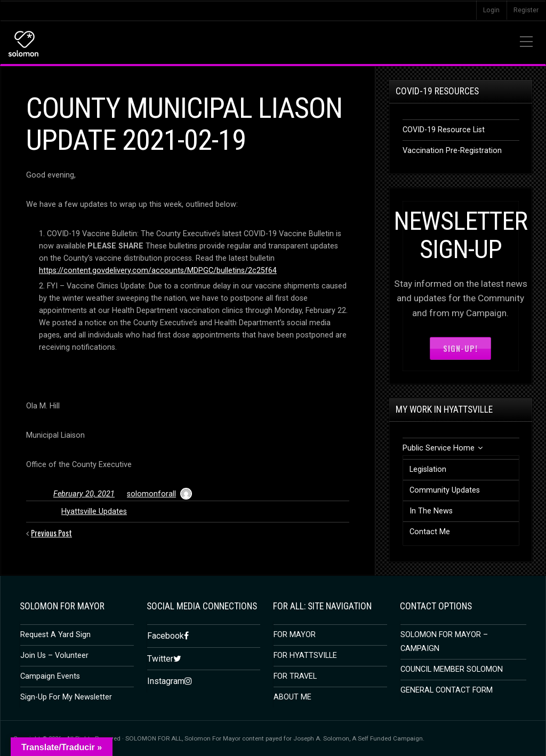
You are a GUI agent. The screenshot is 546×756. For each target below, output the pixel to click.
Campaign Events (50, 676)
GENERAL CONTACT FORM (447, 690)
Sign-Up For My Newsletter (66, 697)
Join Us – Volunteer (54, 656)
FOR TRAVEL (295, 676)
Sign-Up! (460, 348)
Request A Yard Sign (55, 635)
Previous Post (52, 533)
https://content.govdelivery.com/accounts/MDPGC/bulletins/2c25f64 (158, 271)
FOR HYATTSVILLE (305, 656)
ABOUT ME (292, 697)
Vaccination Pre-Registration (452, 151)
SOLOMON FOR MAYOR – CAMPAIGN (444, 642)
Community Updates (445, 490)
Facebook (166, 636)
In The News (431, 511)
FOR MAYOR (295, 635)
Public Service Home (439, 448)
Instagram (166, 681)
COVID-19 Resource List (444, 130)
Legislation (428, 469)
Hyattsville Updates (94, 511)
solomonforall (151, 494)
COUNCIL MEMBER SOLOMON (452, 669)
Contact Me (430, 532)
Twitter (160, 658)
